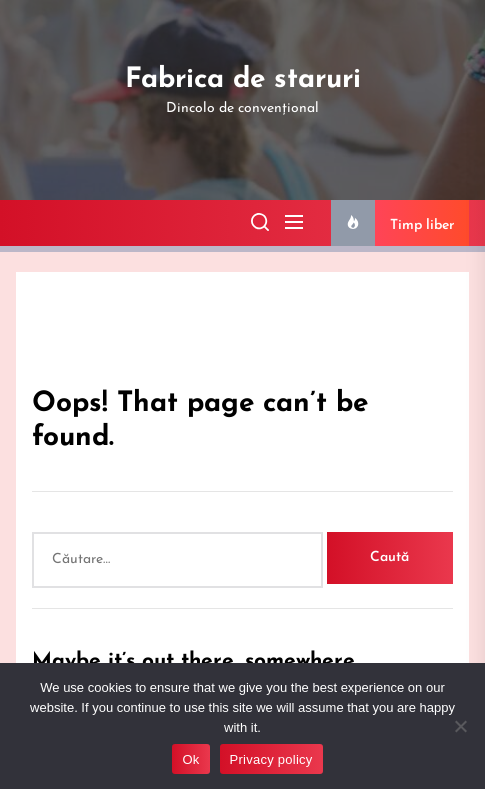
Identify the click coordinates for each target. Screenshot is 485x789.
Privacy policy (271, 759)
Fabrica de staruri (243, 80)
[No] (460, 726)
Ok (190, 759)
